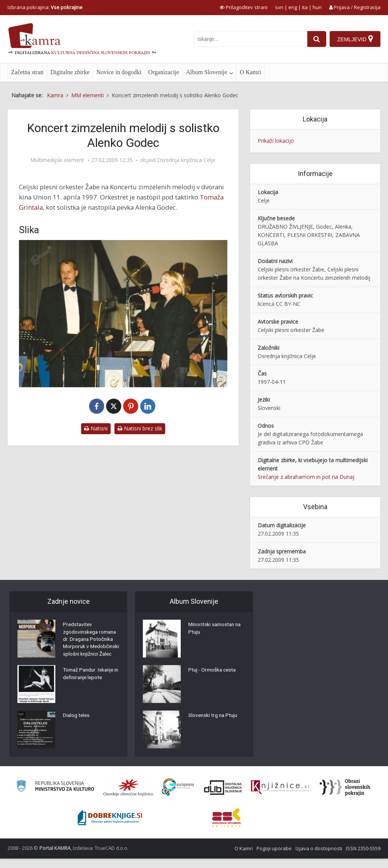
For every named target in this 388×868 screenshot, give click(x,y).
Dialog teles (77, 726)
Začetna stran (27, 72)
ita (305, 7)
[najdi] (316, 39)
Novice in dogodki (119, 72)
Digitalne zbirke (70, 72)
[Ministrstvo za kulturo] (55, 797)
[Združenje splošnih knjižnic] (226, 827)
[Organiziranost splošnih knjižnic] (128, 797)
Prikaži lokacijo (276, 141)
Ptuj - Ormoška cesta (213, 671)
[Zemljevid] (355, 39)
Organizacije (163, 72)
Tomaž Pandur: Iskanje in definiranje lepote (90, 684)
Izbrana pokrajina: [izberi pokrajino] (45, 7)
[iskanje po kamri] (250, 39)
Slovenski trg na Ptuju (214, 716)
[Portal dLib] (223, 797)
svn (279, 7)
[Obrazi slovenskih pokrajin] (345, 797)
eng (293, 7)
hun (317, 7)
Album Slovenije (207, 72)
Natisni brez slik (140, 428)
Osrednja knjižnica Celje (186, 160)
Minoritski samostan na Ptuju (216, 629)
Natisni (96, 428)
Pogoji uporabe (274, 858)
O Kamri (250, 72)
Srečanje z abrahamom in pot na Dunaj (306, 477)
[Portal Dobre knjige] (110, 827)
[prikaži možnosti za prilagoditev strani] (244, 7)
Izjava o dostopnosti (319, 858)
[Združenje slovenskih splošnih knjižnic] (280, 797)
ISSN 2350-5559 (363, 858)
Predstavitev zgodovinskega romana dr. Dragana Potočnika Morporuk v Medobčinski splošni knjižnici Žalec (91, 644)
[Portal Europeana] (178, 797)
